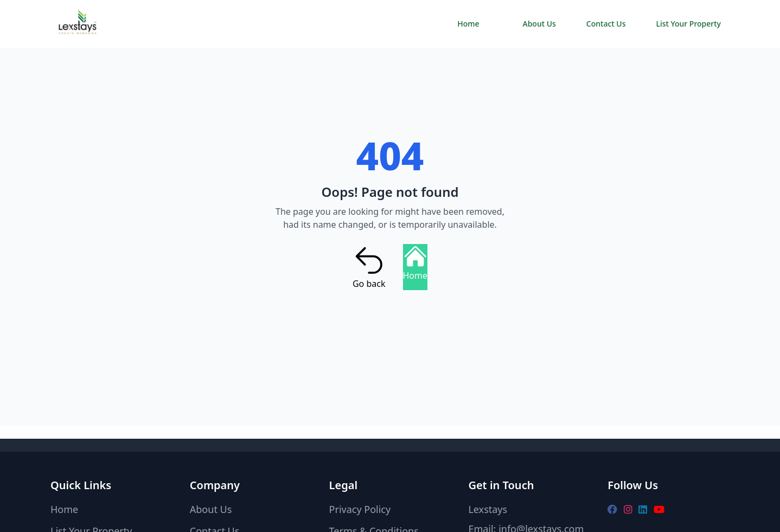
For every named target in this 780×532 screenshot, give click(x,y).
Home (468, 24)
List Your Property (688, 24)
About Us (539, 24)
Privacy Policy (360, 509)
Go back (369, 267)
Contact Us (606, 24)
